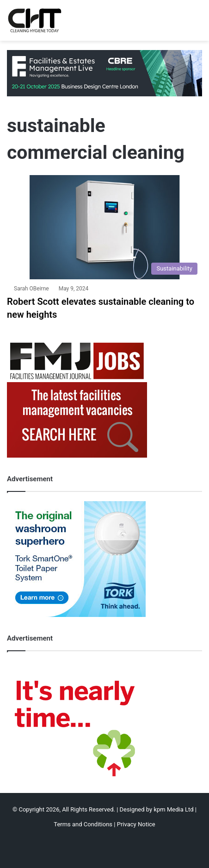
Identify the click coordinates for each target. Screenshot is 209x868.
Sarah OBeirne (31, 289)
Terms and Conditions (83, 824)
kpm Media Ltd (173, 809)
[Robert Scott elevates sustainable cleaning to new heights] (104, 227)
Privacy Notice (136, 824)
